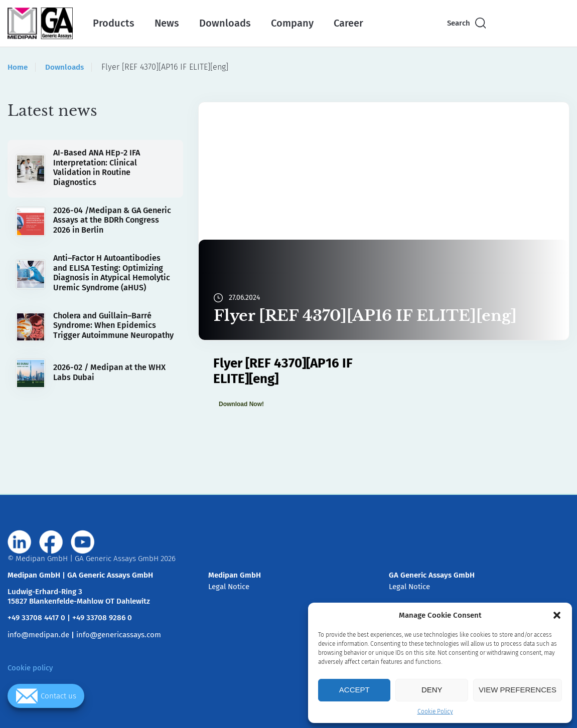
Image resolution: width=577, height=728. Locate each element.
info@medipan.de (38, 635)
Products (114, 23)
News (167, 23)
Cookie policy (30, 668)
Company (292, 23)
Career (348, 23)
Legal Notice (229, 587)
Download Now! (241, 404)
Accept (354, 690)
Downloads (225, 23)
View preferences (518, 690)
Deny (432, 690)
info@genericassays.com (119, 635)
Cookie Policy (435, 711)
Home (18, 67)
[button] (557, 615)
